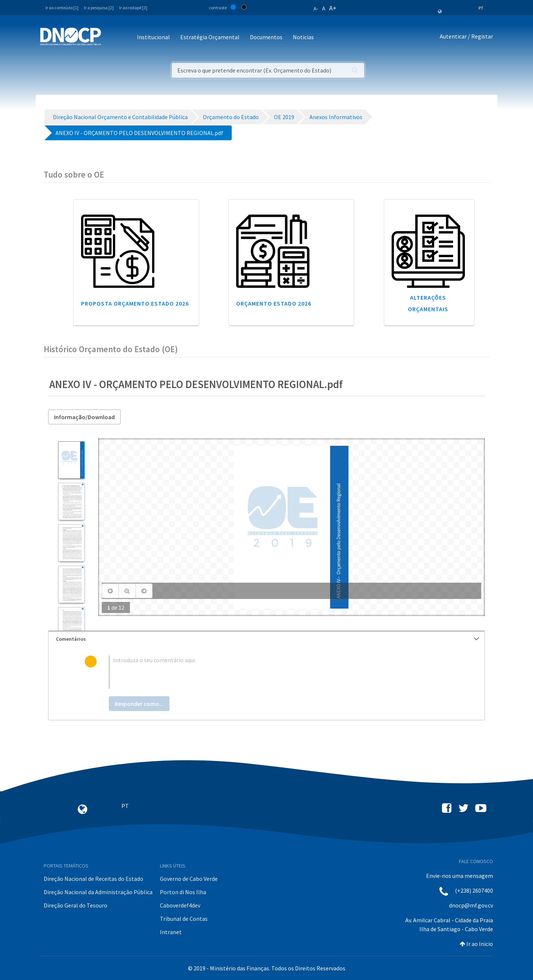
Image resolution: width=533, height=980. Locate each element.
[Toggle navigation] (111, 38)
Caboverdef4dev (180, 905)
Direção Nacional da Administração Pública (98, 892)
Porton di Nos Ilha (183, 892)
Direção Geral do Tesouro (76, 905)
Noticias (303, 37)
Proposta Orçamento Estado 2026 (135, 303)
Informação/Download (84, 417)
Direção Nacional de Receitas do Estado (93, 879)
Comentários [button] (267, 639)
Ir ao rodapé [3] (133, 8)
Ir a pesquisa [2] (99, 8)
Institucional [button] (153, 37)
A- (316, 9)
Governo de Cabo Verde (189, 879)
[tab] (266, 639)
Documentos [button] (266, 37)
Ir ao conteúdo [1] (62, 8)
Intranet (171, 932)
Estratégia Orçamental (210, 37)
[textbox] (279, 672)
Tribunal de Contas (184, 919)
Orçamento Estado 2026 (274, 303)
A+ (333, 8)
